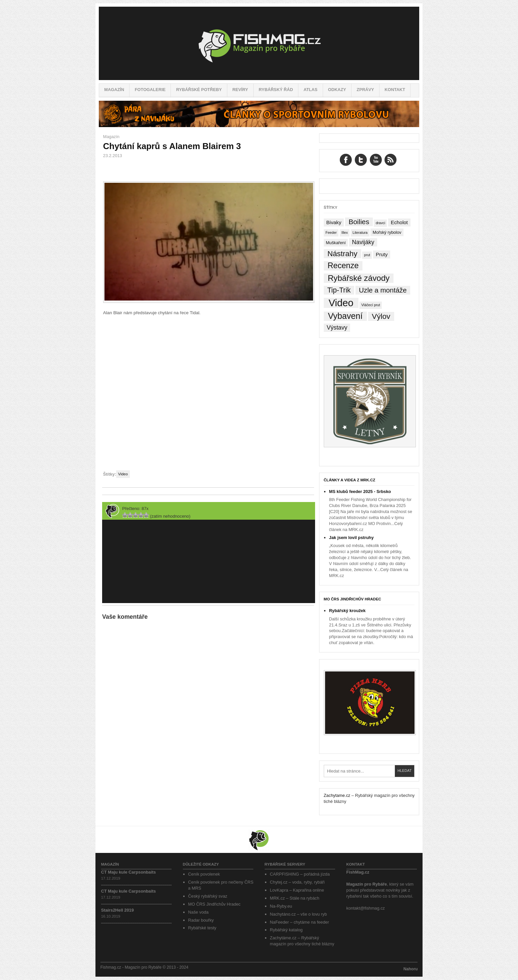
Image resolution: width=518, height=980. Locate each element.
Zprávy (365, 90)
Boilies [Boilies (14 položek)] (359, 222)
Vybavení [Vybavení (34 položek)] (345, 316)
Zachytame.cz (337, 795)
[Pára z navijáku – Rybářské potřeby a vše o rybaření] (259, 126)
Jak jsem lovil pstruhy (351, 538)
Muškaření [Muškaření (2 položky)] (336, 243)
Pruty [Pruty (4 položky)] (382, 254)
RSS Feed (391, 160)
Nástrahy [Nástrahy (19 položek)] (342, 254)
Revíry (240, 90)
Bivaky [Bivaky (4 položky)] (334, 222)
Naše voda (198, 912)
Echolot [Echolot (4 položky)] (399, 222)
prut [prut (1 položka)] (367, 255)
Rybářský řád (276, 90)
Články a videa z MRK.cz (350, 480)
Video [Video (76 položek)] (341, 303)
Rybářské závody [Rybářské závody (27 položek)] (359, 278)
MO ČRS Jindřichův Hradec (352, 599)
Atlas (310, 90)
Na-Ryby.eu (281, 906)
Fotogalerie (150, 90)
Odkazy (337, 90)
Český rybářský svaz (208, 896)
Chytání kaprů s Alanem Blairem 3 (172, 146)
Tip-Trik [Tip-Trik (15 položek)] (339, 290)
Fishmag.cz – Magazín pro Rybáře (259, 43)
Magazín (114, 90)
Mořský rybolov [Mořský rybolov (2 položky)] (387, 232)
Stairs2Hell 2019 (117, 910)
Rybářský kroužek (347, 611)
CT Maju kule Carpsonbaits (128, 872)
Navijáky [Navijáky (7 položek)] (363, 242)
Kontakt (395, 90)
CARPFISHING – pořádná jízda (300, 874)
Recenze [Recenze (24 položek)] (343, 266)
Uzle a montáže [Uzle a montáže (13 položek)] (383, 290)
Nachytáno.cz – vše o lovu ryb (299, 914)
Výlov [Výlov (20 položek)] (381, 316)
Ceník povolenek (204, 874)
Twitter (361, 160)
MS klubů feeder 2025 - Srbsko (360, 492)
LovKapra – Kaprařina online (297, 890)
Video (123, 474)
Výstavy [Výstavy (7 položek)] (337, 328)
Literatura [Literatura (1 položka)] (360, 232)
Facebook (346, 160)
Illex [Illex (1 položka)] (345, 232)
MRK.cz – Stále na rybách (295, 898)
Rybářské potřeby (199, 90)
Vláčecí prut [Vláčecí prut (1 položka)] (370, 305)
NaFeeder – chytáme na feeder (300, 922)
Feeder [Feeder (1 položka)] (331, 232)
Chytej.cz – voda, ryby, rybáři (297, 882)
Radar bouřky (201, 920)
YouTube (376, 160)
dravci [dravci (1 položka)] (380, 223)
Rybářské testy (202, 928)
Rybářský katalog (286, 930)
